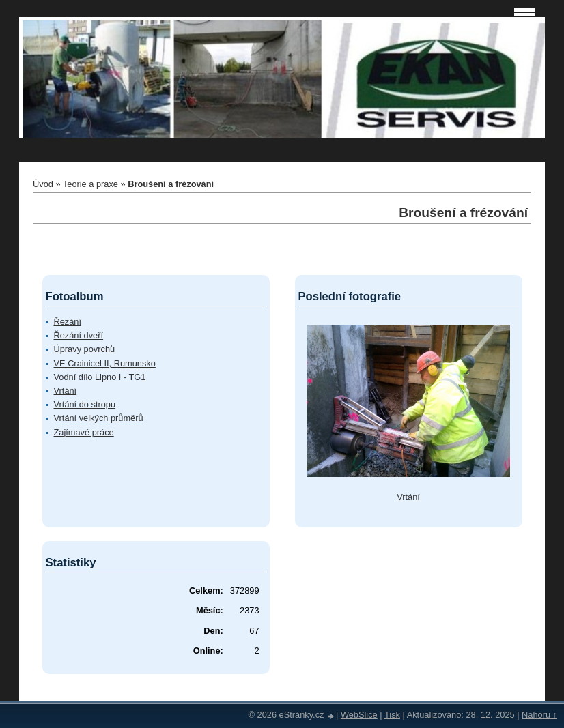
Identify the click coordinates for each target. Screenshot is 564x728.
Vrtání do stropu (85, 404)
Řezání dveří (79, 335)
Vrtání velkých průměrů (99, 418)
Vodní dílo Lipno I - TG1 (100, 377)
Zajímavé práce (84, 432)
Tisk (392, 715)
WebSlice (359, 715)
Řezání (68, 322)
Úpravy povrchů (85, 349)
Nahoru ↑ (539, 715)
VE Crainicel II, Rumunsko (105, 363)
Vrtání (66, 391)
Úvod (43, 184)
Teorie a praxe (90, 184)
